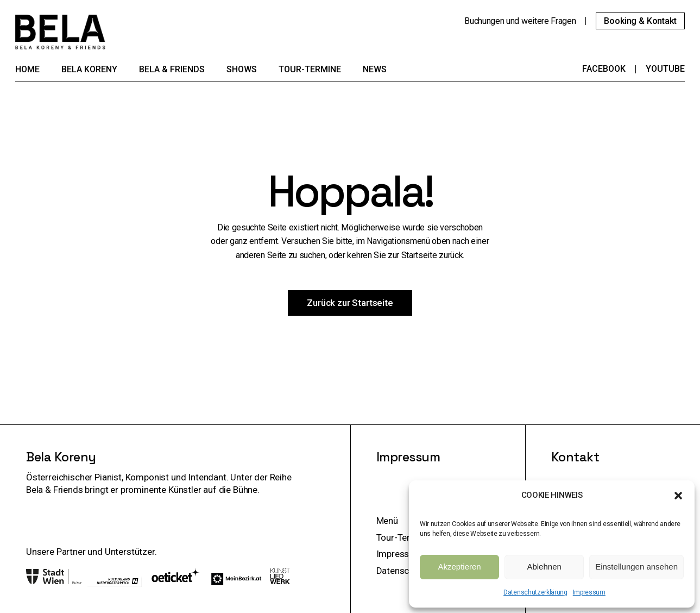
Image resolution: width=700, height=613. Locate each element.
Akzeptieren (459, 567)
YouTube (665, 69)
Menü (387, 521)
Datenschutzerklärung (535, 592)
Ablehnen (544, 567)
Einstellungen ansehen (636, 567)
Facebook (604, 69)
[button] (678, 496)
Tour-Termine (403, 537)
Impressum (589, 592)
